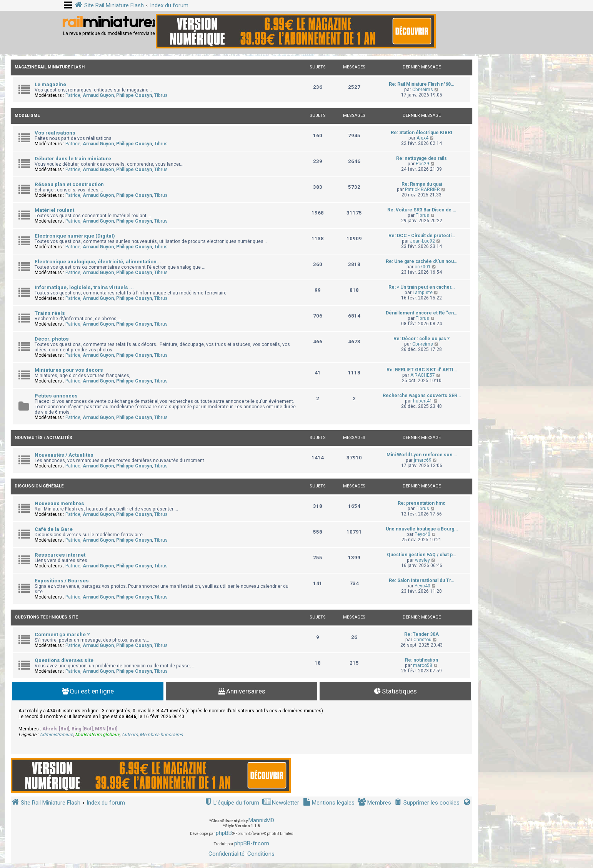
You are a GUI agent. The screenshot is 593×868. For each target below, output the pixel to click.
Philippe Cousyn (134, 95)
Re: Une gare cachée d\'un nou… (421, 261)
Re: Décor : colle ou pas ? (421, 339)
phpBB (224, 833)
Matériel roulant (54, 210)
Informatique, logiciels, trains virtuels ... (84, 287)
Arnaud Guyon (98, 95)
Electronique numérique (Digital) (75, 236)
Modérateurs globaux (97, 735)
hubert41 (423, 401)
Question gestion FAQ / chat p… (421, 555)
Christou (422, 640)
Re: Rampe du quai (422, 184)
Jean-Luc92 (422, 241)
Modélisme (27, 116)
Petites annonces (56, 396)
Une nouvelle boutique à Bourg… (422, 529)
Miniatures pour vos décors (69, 370)
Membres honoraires (161, 735)
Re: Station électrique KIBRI (421, 133)
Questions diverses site (64, 660)
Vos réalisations (55, 133)
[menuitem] (427, 803)
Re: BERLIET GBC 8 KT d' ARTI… (422, 370)
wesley (422, 560)
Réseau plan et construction (69, 184)
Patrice (73, 95)
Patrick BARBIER (422, 190)
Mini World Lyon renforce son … (422, 455)
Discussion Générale (39, 486)
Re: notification (421, 660)
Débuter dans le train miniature (73, 159)
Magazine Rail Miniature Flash (50, 67)
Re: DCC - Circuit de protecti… (422, 236)
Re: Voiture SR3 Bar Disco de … (422, 210)
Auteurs (130, 735)
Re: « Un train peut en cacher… (421, 287)
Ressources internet (60, 555)
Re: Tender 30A (421, 634)
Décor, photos (52, 339)
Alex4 (422, 138)
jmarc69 (423, 460)
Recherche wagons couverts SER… (422, 396)
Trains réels (50, 313)
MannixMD (261, 820)
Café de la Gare (54, 529)
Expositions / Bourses (62, 581)
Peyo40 (422, 534)
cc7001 (423, 267)
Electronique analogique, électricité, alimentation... (98, 262)
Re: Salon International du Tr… (421, 580)
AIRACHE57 (423, 375)
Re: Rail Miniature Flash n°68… (421, 84)
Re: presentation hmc (421, 503)
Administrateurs (56, 735)
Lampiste (423, 293)
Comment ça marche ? (62, 634)
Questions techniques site (46, 617)
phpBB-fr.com (252, 843)
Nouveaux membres (59, 503)
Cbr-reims (423, 90)
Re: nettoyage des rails (421, 158)
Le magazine (50, 84)
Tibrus (161, 95)
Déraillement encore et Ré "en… (421, 313)
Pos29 (422, 164)
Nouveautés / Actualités (43, 438)
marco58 (423, 665)
